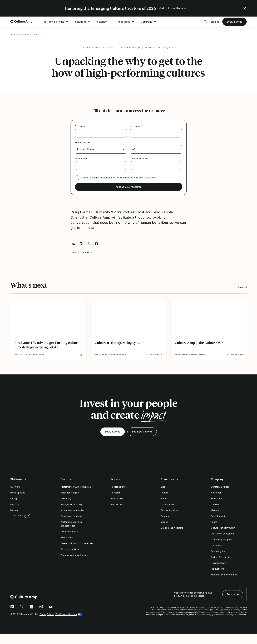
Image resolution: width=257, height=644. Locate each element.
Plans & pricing (18, 493)
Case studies (167, 504)
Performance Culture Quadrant (76, 487)
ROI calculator (118, 504)
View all (242, 287)
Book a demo (234, 22)
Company (149, 22)
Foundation (217, 499)
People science (119, 487)
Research (116, 493)
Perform (14, 504)
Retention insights (70, 493)
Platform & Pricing (56, 22)
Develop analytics (70, 549)
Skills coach (67, 537)
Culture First (87, 252)
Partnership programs (222, 540)
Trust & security (219, 516)
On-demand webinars (172, 528)
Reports (165, 516)
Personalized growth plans (74, 555)
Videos (37, 35)
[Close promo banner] (245, 8)
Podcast (165, 493)
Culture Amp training (221, 557)
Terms (43, 614)
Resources (126, 22)
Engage (14, 499)
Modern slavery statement (224, 575)
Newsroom (217, 493)
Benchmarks (117, 499)
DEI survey (66, 499)
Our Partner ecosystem (223, 534)
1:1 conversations (69, 532)
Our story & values (220, 487)
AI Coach (17, 516)
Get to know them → (173, 8)
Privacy (51, 614)
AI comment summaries (72, 510)
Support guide (218, 551)
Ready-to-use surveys (72, 504)
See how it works (142, 432)
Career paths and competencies (77, 543)
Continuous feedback (72, 516)
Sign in (215, 22)
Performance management (99, 48)
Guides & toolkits (169, 510)
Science (104, 22)
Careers (215, 504)
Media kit (216, 510)
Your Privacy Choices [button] (66, 614)
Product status (218, 569)
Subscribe (233, 594)
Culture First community (223, 528)
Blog (163, 487)
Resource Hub (21, 35)
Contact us (216, 545)
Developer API (218, 563)
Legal (214, 522)
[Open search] (205, 22)
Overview (15, 487)
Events (164, 499)
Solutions (83, 22)
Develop (15, 510)
